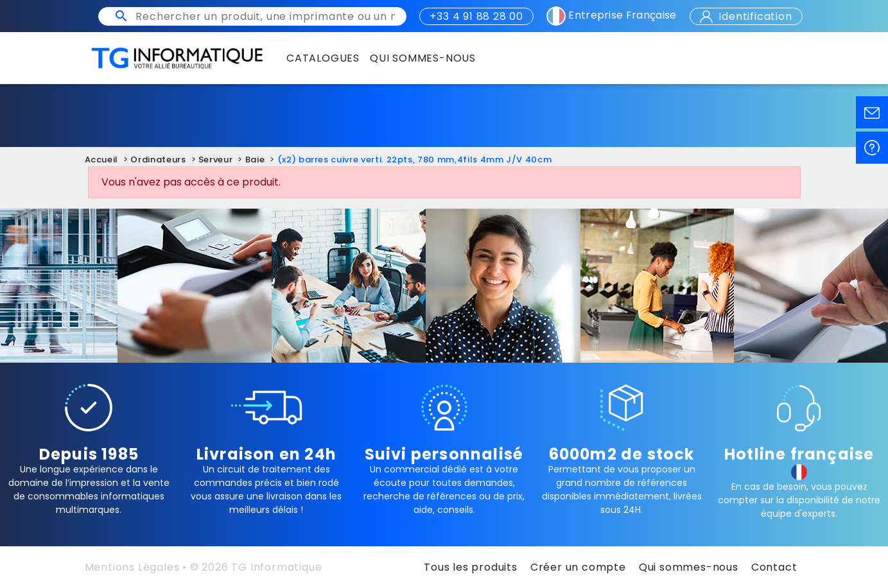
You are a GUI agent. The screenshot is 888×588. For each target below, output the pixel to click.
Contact (774, 567)
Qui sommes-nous (689, 567)
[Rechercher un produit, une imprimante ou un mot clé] (265, 16)
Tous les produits (471, 567)
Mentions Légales (132, 567)
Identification (746, 16)
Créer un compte (578, 567)
